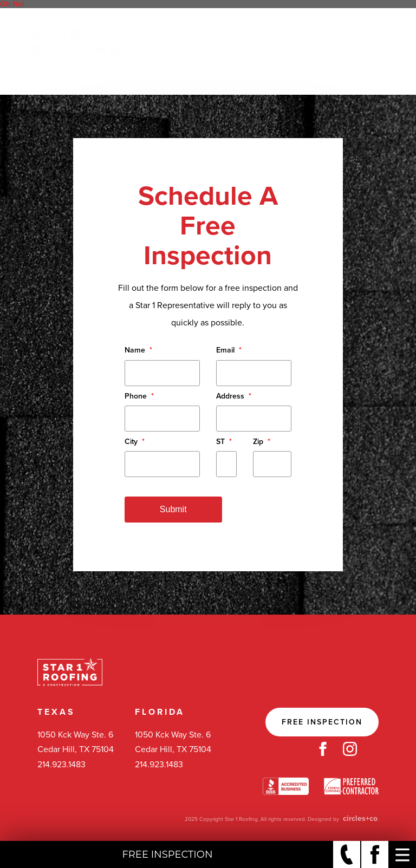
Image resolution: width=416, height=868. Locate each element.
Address (234, 396)
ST (224, 442)
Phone (139, 396)
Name (138, 350)
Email (229, 350)
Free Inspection (322, 722)
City (135, 442)
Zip (262, 442)
